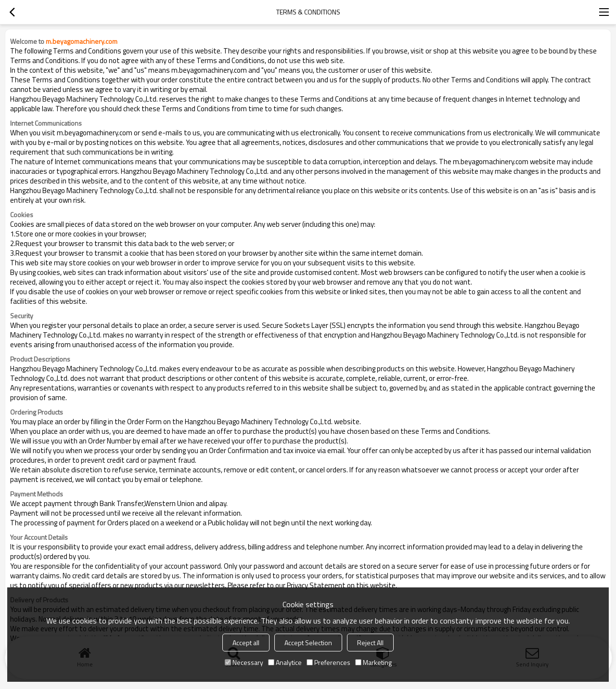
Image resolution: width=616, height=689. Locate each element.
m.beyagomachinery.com (82, 41)
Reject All (370, 643)
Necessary (244, 662)
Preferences (328, 662)
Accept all (246, 643)
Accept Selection (308, 643)
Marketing (373, 662)
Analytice (285, 662)
